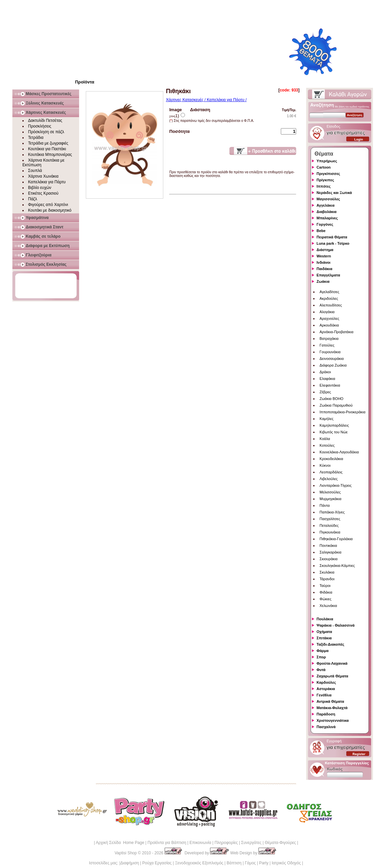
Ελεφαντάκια (330, 385)
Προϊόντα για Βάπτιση (167, 843)
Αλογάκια (327, 312)
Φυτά (321, 670)
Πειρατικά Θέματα (332, 237)
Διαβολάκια (327, 212)
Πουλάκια (325, 619)
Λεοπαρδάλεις (331, 472)
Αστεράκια (326, 689)
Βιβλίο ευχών (40, 188)
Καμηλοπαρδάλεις (334, 425)
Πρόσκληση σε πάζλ (46, 132)
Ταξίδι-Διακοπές (330, 644)
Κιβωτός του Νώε (334, 432)
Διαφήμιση (130, 863)
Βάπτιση (234, 863)
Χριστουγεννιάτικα (333, 720)
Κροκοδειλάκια (331, 459)
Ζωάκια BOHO (331, 399)
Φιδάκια (326, 592)
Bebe (321, 231)
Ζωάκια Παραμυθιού (336, 405)
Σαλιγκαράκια (330, 552)
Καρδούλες (326, 682)
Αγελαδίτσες (329, 292)
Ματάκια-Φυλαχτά (332, 708)
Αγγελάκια (326, 205)
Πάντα (325, 505)
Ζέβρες (325, 392)
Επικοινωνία (200, 843)
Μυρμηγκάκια (330, 499)
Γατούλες (327, 345)
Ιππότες (324, 186)
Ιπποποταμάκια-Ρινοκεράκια (342, 412)
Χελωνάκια (328, 606)
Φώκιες (326, 599)
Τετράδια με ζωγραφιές (48, 143)
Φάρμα (323, 651)
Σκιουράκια (329, 559)
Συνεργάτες (251, 843)
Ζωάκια (323, 281)
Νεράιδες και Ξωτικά (334, 193)
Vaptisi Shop (126, 853)
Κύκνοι (325, 465)
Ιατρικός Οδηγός (286, 863)
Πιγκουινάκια (330, 532)
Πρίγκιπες (325, 180)
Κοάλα (325, 439)
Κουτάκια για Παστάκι (47, 149)
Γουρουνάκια (330, 352)
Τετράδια (36, 138)
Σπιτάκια (324, 638)
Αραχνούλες (329, 318)
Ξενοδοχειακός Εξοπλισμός (199, 863)
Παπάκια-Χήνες (332, 512)
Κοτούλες (327, 445)
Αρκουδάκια (329, 325)
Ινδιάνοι (324, 262)
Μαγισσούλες (328, 199)
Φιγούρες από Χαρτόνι (48, 205)
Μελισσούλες (330, 492)
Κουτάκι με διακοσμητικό (50, 210)
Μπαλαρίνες (327, 218)
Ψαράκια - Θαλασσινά (336, 625)
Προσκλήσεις (40, 126)
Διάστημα (325, 250)
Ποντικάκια (328, 546)
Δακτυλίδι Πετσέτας (45, 121)
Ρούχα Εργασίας (157, 863)
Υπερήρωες (327, 161)
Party (264, 863)
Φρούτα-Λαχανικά (332, 663)
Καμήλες (327, 419)
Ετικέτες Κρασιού (43, 193)
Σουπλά (35, 171)
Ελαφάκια (327, 379)
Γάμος (250, 863)
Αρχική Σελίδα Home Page (120, 843)
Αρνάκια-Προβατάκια (336, 332)
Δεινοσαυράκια (332, 359)
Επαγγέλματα (328, 275)
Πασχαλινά (326, 727)
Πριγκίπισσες (328, 174)
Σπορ (321, 657)
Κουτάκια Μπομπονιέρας (50, 155)
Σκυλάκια (327, 572)
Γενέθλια (324, 695)
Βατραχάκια (329, 339)
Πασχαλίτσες (330, 519)
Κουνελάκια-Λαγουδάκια (339, 452)
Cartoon (324, 167)
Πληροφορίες (226, 843)
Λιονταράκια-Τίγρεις (336, 485)
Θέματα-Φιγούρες (280, 843)
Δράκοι (325, 372)
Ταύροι (325, 586)
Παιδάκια (324, 269)
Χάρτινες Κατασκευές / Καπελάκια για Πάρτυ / (206, 100)
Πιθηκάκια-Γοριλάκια (336, 539)
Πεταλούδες (329, 525)
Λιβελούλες (329, 479)
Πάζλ (33, 199)
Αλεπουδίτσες (331, 305)
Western (324, 256)
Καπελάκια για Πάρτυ (47, 182)
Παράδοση (326, 714)
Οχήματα (324, 632)
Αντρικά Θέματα (330, 701)
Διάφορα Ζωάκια (333, 365)
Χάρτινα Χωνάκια (43, 176)
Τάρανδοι (327, 579)
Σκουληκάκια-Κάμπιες (337, 566)
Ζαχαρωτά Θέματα (332, 676)
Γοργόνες (325, 224)
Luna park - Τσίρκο (333, 243)
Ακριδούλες (329, 298)
